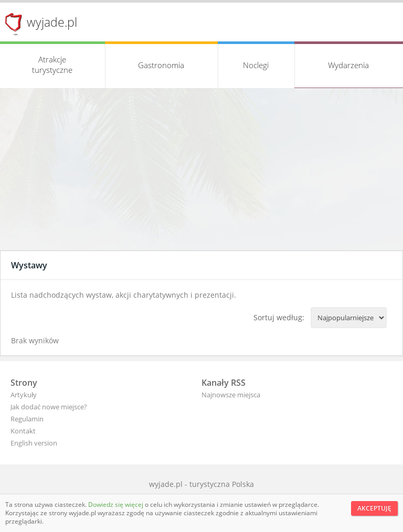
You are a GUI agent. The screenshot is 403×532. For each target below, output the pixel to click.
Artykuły (24, 395)
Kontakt (23, 431)
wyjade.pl (52, 22)
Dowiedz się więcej (116, 504)
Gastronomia (161, 65)
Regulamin (27, 419)
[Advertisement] (201, 172)
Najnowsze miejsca (231, 395)
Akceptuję (374, 508)
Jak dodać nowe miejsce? (49, 407)
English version (34, 443)
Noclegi (256, 65)
